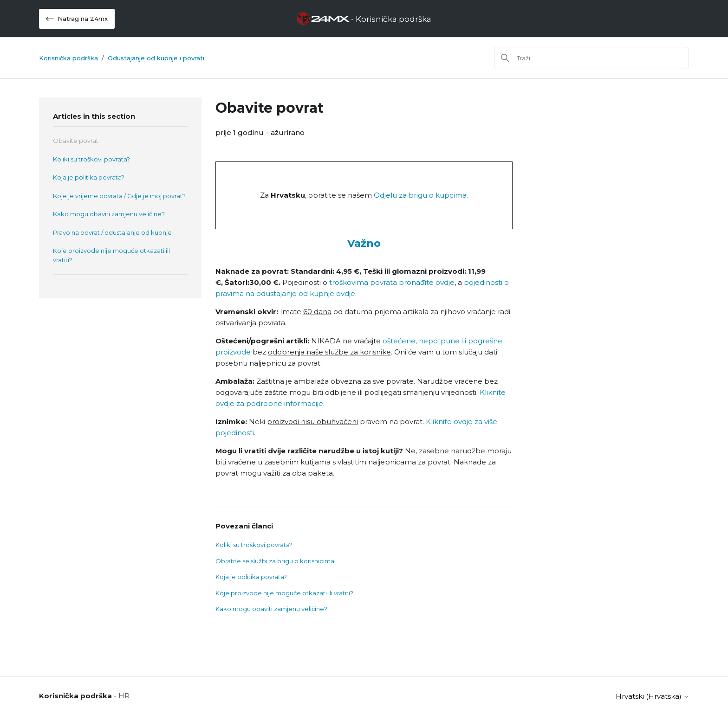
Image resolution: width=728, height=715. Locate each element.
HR (124, 696)
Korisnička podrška (68, 58)
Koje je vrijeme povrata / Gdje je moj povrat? (119, 196)
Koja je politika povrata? (89, 177)
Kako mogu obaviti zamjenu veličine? (109, 214)
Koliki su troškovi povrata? (91, 159)
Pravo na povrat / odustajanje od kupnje (112, 232)
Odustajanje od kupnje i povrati (156, 58)
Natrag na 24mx (77, 19)
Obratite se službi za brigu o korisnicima (275, 561)
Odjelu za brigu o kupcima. (421, 195)
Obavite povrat (76, 141)
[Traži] (591, 58)
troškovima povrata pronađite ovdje (391, 282)
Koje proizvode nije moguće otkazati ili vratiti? (111, 255)
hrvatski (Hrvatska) (652, 696)
